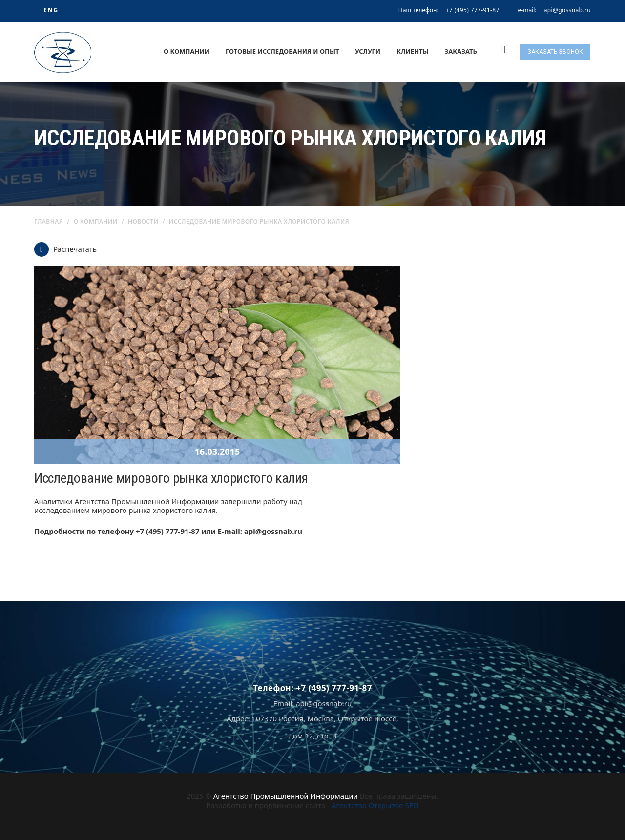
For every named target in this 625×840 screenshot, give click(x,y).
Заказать (461, 51)
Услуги (368, 51)
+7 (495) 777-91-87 (473, 10)
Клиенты (413, 51)
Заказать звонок (555, 52)
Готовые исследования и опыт (282, 51)
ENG (51, 10)
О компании (187, 51)
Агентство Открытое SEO (375, 805)
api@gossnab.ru (567, 10)
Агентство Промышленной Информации (286, 796)
